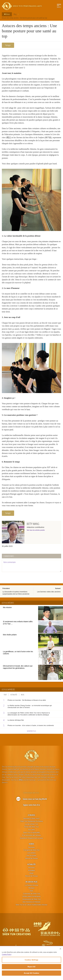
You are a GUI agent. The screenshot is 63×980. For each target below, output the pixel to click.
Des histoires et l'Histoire (31, 905)
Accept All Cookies (31, 973)
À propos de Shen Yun (32, 853)
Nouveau (31, 850)
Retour (6, 14)
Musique (31, 891)
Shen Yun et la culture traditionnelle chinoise (32, 908)
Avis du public (32, 859)
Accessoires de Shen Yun (32, 902)
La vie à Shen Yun (31, 827)
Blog (15, 14)
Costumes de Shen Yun (31, 897)
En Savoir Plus (31, 885)
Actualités (14, 698)
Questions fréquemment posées (31, 841)
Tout (5, 698)
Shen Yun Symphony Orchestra (32, 824)
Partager (8, 45)
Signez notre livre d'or (32, 808)
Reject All (31, 967)
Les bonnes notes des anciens (49, 595)
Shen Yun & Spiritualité (31, 836)
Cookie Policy (6, 954)
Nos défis (31, 833)
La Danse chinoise (31, 888)
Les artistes (31, 856)
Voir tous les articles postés (36, 533)
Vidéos (31, 847)
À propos (31, 818)
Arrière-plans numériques (32, 900)
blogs (31, 876)
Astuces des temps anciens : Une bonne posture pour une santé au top (24, 18)
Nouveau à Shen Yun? (32, 822)
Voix (31, 894)
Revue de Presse (32, 862)
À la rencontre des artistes (31, 838)
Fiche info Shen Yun (31, 830)
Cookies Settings (31, 960)
